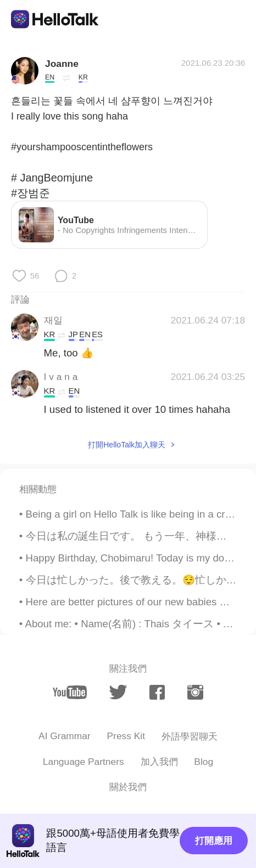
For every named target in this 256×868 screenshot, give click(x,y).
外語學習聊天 (190, 736)
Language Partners (84, 762)
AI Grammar (65, 736)
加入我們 (159, 762)
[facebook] (157, 692)
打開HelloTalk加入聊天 (127, 445)
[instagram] (195, 692)
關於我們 (128, 787)
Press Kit (126, 736)
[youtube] (70, 692)
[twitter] (118, 692)
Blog (204, 762)
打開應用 (214, 841)
